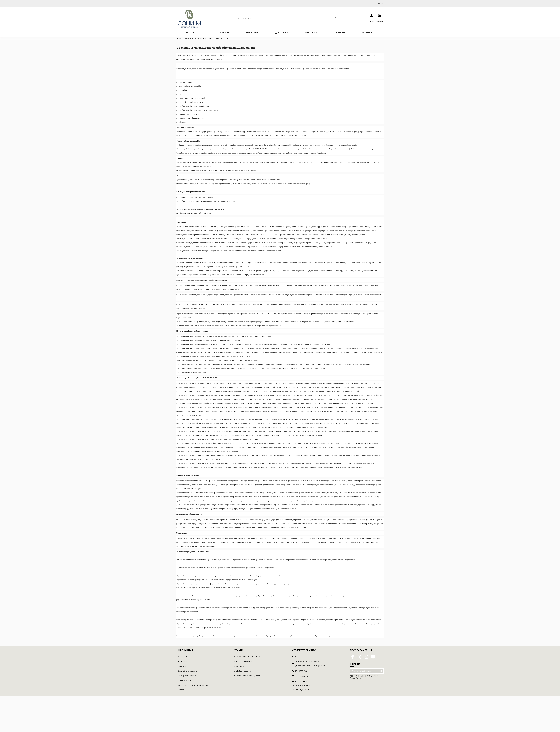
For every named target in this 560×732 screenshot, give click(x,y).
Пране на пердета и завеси (248, 676)
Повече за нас (184, 666)
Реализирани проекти (188, 676)
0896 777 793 (301, 671)
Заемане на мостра (245, 662)
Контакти (183, 662)
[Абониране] (381, 671)
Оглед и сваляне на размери (248, 657)
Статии (182, 690)
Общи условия (185, 680)
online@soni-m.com (303, 676)
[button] (193, 33)
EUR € (380, 3)
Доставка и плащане (188, 671)
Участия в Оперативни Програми (194, 685)
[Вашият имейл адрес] (364, 671)
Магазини (182, 657)
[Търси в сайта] (336, 19)
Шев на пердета (243, 671)
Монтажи (240, 666)
